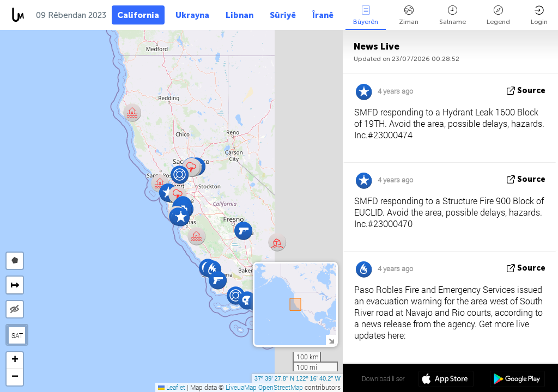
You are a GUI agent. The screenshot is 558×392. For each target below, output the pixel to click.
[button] (191, 167)
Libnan (239, 15)
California (138, 15)
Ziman (409, 16)
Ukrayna (192, 15)
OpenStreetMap (281, 387)
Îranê (323, 15)
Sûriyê (283, 15)
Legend (498, 16)
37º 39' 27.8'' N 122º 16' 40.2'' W (298, 378)
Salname (453, 16)
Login (539, 16)
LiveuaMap (241, 387)
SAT (17, 335)
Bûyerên (366, 16)
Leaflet (172, 387)
